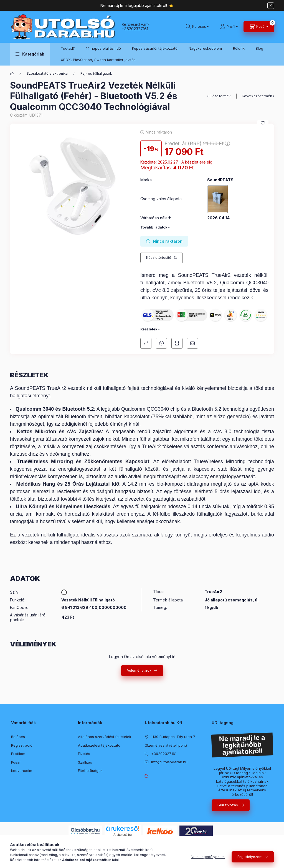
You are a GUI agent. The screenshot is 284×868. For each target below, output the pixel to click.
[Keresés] (197, 27)
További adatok (154, 227)
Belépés (18, 737)
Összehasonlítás (146, 343)
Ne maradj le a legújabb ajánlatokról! (134, 5)
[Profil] (229, 27)
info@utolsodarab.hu (169, 762)
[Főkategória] (12, 74)
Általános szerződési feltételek (105, 737)
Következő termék (257, 96)
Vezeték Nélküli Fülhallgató (88, 600)
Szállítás (85, 762)
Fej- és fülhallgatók (96, 73)
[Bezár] (271, 6)
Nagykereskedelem (205, 48)
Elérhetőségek (90, 771)
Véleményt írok (139, 670)
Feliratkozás (228, 805)
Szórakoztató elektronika (47, 73)
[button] (30, 54)
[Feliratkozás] (162, 258)
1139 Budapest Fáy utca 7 (173, 737)
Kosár (16, 762)
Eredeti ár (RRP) (197, 143)
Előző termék (220, 96)
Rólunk (239, 48)
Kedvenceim (22, 771)
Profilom (18, 754)
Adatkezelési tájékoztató (99, 745)
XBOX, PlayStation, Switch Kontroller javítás (98, 60)
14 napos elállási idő (103, 48)
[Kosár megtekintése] (259, 27)
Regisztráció (22, 745)
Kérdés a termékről (161, 343)
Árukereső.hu (122, 835)
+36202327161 (135, 29)
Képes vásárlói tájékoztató (155, 48)
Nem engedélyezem (208, 857)
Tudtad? (68, 48)
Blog (259, 48)
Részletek (149, 329)
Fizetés (84, 754)
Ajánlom (192, 343)
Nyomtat (177, 343)
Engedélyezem (250, 857)
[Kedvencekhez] (263, 123)
